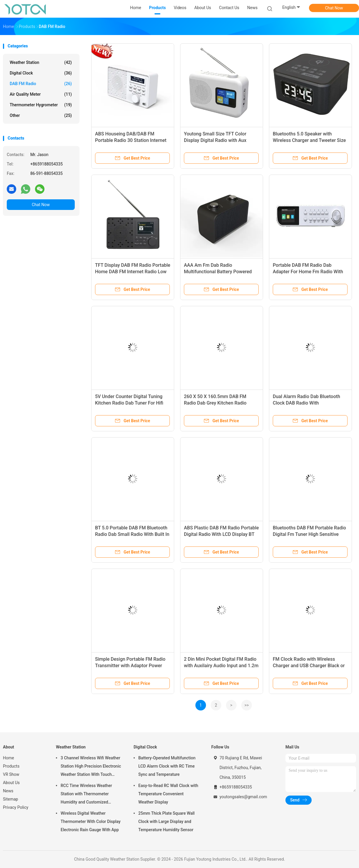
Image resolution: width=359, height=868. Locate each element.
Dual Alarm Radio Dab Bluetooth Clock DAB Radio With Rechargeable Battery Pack (306, 403)
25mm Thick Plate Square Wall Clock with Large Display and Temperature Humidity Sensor (166, 821)
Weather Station (41, 62)
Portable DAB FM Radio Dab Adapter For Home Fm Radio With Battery (308, 272)
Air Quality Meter (41, 94)
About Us (11, 783)
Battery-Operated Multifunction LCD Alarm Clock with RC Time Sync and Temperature (167, 766)
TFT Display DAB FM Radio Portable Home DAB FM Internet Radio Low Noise (133, 272)
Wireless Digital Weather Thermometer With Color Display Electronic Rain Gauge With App (91, 821)
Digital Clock (41, 73)
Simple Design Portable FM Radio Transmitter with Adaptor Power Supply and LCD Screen (130, 666)
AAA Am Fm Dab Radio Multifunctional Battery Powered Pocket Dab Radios (218, 272)
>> (247, 705)
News (8, 791)
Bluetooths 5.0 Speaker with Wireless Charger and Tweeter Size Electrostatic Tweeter (309, 140)
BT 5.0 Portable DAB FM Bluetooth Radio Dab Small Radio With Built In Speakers (132, 534)
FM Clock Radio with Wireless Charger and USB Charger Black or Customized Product (309, 666)
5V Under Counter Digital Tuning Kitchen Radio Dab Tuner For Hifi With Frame (129, 403)
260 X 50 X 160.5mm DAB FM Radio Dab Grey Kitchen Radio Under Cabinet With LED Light (215, 403)
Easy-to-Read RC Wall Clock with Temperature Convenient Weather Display (168, 794)
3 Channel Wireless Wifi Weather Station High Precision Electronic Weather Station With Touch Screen (91, 767)
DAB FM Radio (41, 84)
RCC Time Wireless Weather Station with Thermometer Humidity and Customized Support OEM (86, 795)
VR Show (11, 774)
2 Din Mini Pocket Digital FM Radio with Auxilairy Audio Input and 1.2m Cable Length (221, 666)
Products (11, 766)
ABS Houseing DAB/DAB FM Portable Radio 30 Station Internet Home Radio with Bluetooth (131, 140)
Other (41, 115)
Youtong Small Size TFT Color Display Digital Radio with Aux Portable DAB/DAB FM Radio (215, 140)
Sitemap (10, 799)
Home (9, 758)
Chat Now (334, 8)
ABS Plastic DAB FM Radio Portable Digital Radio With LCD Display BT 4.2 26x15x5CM (221, 534)
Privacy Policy (16, 807)
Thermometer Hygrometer (41, 105)
